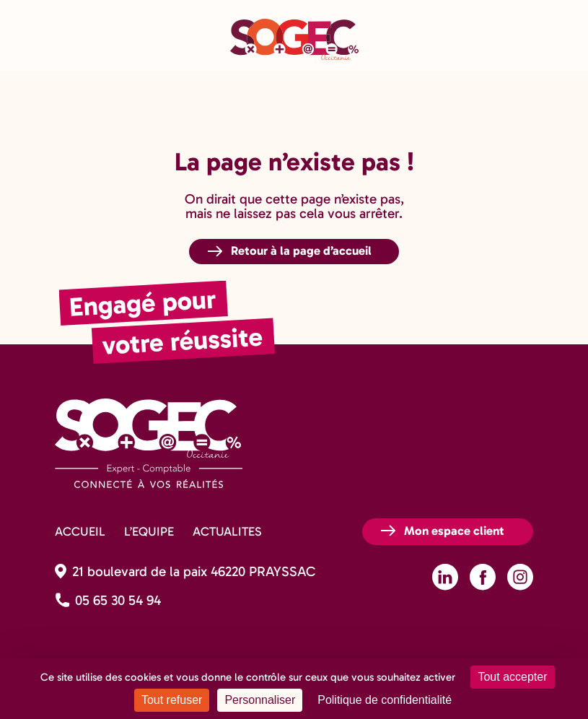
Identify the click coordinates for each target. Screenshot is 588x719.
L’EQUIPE (149, 531)
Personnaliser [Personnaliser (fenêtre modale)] (260, 700)
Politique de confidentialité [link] (385, 700)
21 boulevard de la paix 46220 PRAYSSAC (194, 571)
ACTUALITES (227, 531)
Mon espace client (454, 531)
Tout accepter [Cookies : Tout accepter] (512, 677)
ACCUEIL (80, 531)
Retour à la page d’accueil (301, 250)
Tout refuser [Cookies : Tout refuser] (172, 700)
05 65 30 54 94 (118, 600)
